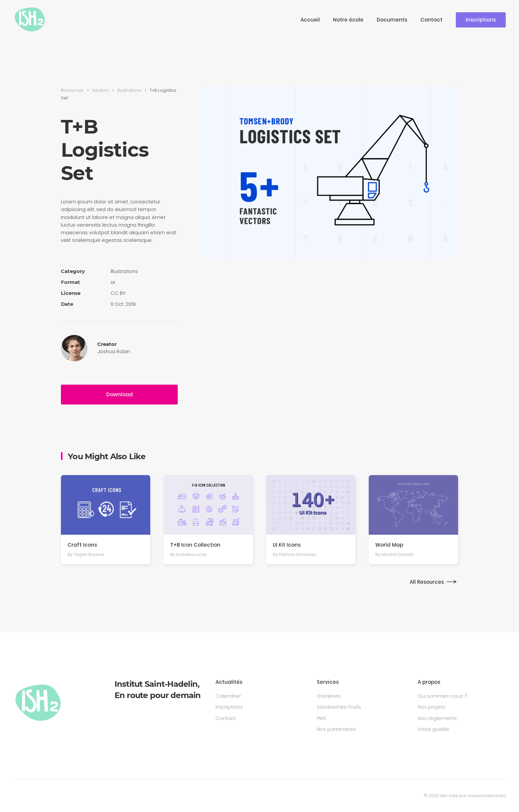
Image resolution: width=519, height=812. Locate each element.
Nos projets (432, 707)
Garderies (329, 696)
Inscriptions (481, 20)
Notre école (348, 20)
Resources (72, 90)
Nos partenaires (336, 729)
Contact (431, 20)
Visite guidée (433, 729)
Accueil (310, 20)
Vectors (100, 90)
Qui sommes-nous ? (442, 696)
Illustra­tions (129, 90)
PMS (322, 718)
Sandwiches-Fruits (339, 707)
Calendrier (228, 696)
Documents (392, 20)
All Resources (427, 582)
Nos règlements (437, 718)
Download (119, 394)
